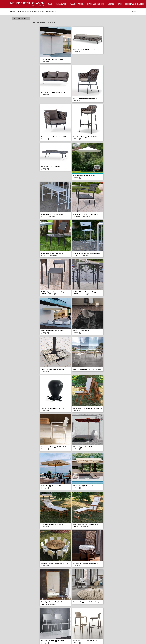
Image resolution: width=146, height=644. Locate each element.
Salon (51, 4)
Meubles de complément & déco (131, 4)
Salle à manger (77, 4)
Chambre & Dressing (96, 4)
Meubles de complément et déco (22, 11)
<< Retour (133, 11)
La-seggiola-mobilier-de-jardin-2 (46, 11)
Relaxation (61, 4)
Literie (111, 4)
